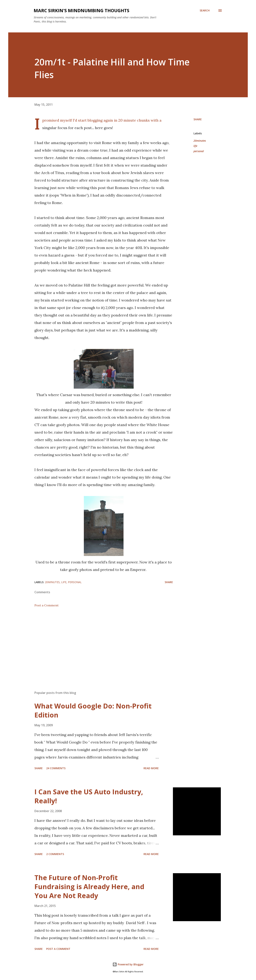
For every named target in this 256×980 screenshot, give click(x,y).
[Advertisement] (98, 644)
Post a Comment (47, 605)
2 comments (55, 854)
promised (51, 120)
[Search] (205, 10)
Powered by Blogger (128, 964)
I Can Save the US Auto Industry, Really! (89, 796)
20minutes (200, 141)
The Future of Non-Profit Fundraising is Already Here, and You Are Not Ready (89, 887)
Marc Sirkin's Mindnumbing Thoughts (81, 10)
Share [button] (198, 119)
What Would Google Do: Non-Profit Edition (93, 710)
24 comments (56, 768)
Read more (151, 768)
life (195, 146)
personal (199, 151)
